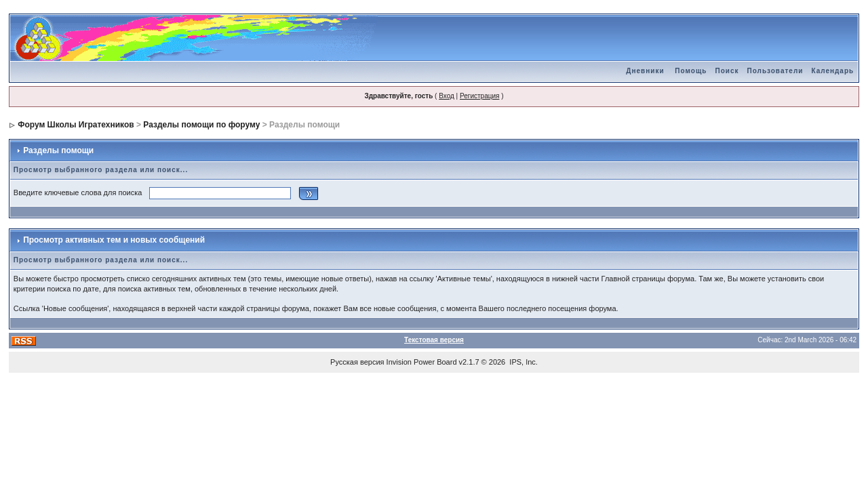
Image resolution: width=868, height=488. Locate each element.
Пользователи (775, 71)
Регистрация (479, 96)
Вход (447, 96)
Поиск (727, 71)
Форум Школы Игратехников (76, 125)
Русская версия (357, 362)
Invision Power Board (422, 362)
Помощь (691, 71)
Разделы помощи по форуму (201, 125)
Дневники (645, 71)
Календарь (832, 71)
